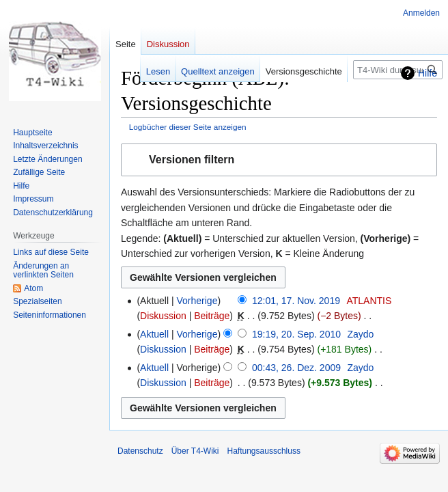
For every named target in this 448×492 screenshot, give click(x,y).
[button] (279, 160)
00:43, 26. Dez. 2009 (296, 368)
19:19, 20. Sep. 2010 (296, 334)
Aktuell (154, 334)
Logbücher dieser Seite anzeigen (188, 127)
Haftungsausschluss (264, 451)
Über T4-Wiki (195, 451)
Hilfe (428, 73)
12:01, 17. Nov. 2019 (296, 301)
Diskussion (163, 316)
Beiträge (212, 316)
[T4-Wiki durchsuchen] (398, 70)
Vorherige (197, 301)
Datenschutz (140, 451)
